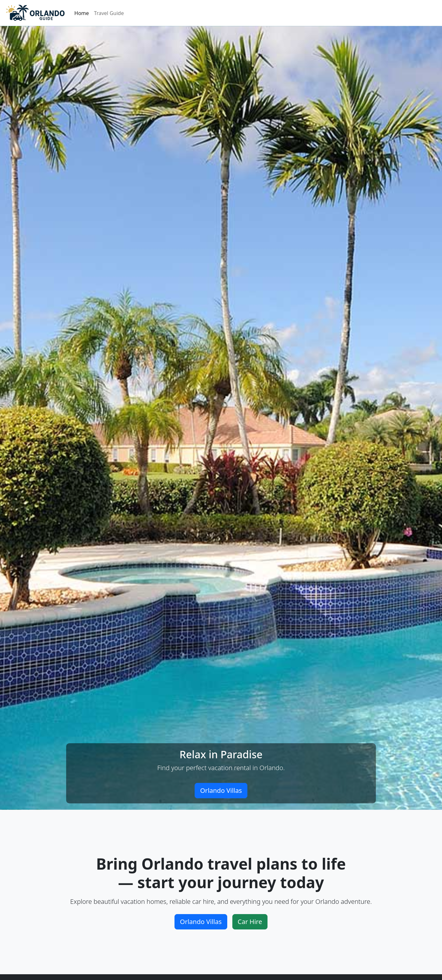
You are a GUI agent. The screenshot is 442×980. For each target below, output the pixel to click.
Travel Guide (109, 13)
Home (82, 13)
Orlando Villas (221, 790)
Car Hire (250, 922)
